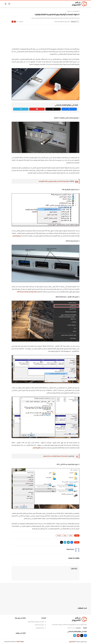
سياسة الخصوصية (41, 628)
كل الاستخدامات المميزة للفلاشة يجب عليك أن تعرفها (56, 456)
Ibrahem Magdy (20, 642)
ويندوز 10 (59, 535)
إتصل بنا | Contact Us (40, 625)
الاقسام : (85, 628)
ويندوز (60, 4)
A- (13, 22)
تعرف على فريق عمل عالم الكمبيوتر (37, 622)
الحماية (44, 4)
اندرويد (30, 4)
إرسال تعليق (74, 569)
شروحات (69, 11)
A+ (15, 22)
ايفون (25, 4)
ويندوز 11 (55, 4)
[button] (72, 542)
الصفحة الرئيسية (76, 11)
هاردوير (15, 4)
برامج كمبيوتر (66, 4)
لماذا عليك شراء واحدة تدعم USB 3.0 (27, 292)
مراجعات (21, 4)
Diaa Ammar (73, 22)
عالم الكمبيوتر (72, 642)
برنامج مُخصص (16, 236)
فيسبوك (49, 4)
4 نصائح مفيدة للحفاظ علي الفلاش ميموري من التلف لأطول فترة (54, 181)
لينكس (39, 4)
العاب (35, 4)
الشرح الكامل (37, 448)
